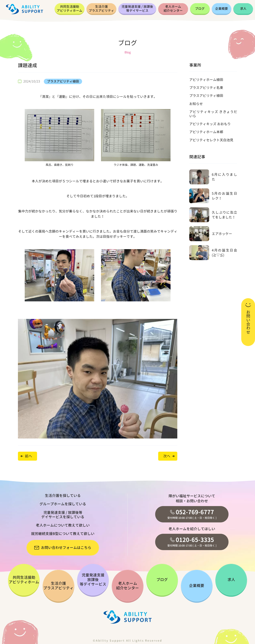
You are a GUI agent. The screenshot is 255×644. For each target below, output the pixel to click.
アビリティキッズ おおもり (210, 124)
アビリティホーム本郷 (206, 132)
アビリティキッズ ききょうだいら (213, 114)
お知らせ (196, 104)
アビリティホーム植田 (206, 80)
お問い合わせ (248, 322)
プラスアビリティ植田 (63, 81)
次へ (167, 456)
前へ (28, 456)
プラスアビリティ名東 (206, 88)
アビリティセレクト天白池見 (211, 140)
